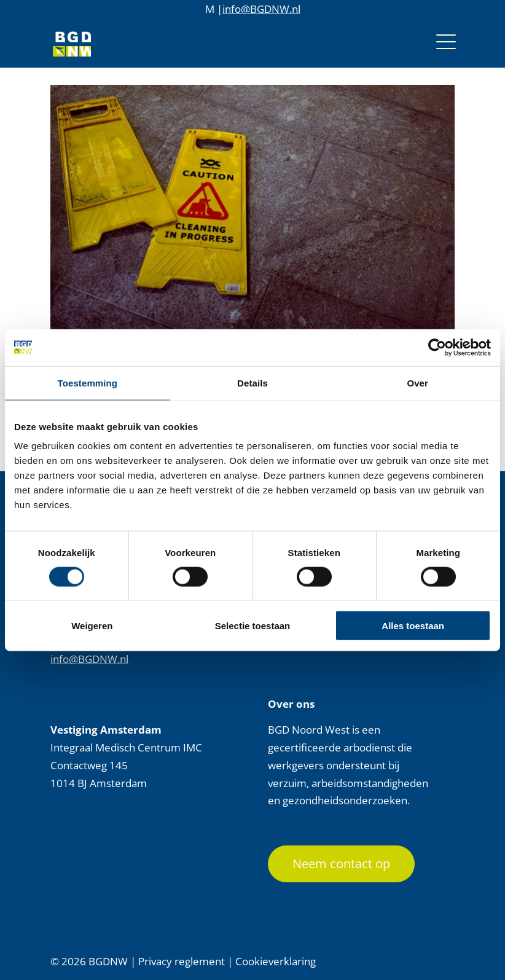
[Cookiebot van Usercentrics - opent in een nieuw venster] (437, 347)
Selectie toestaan (253, 626)
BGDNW (108, 961)
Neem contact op (341, 864)
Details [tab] (252, 382)
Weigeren (92, 626)
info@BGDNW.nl (261, 9)
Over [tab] (417, 382)
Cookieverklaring (276, 961)
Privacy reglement (182, 961)
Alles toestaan (413, 626)
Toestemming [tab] (88, 382)
